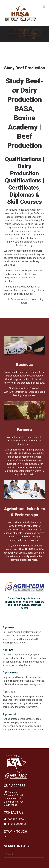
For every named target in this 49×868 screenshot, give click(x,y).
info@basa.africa (17, 824)
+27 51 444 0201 (16, 819)
